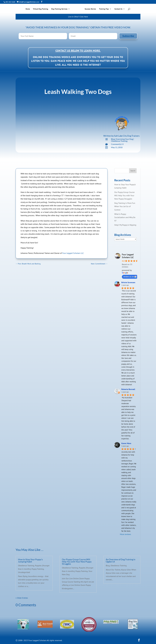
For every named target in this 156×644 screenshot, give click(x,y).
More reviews (125, 534)
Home (29, 9)
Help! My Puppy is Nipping (125, 225)
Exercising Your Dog (125, 139)
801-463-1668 (10, 2)
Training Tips (103, 9)
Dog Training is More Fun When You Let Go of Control (125, 206)
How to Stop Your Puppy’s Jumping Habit (30, 560)
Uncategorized (24, 572)
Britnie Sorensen (128, 282)
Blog (113, 139)
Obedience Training (119, 141)
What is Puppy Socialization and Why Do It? (125, 217)
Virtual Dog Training (41, 9)
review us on (130, 277)
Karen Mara (126, 443)
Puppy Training (38, 569)
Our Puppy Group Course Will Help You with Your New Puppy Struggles (124, 195)
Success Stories (89, 9)
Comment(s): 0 (117, 144)
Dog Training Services (60, 9)
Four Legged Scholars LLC (73, 253)
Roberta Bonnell (128, 389)
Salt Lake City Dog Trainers (127, 136)
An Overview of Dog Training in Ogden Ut (121, 560)
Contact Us (118, 9)
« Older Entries (22, 598)
